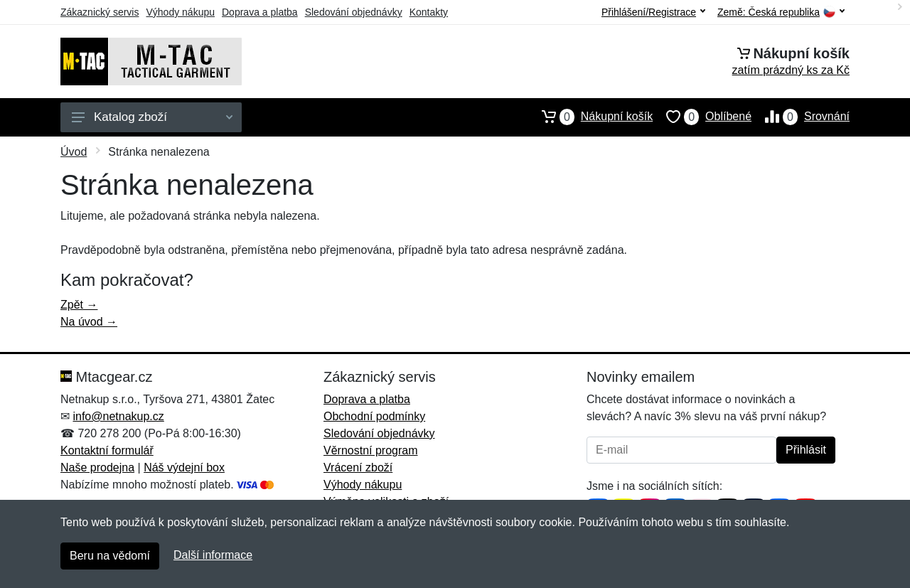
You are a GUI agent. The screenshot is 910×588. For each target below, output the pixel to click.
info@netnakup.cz (118, 416)
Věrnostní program (371, 450)
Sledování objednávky (354, 12)
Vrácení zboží (358, 467)
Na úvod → (89, 322)
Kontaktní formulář (107, 450)
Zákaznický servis (100, 12)
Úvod (74, 152)
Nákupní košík (590, 117)
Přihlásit (806, 450)
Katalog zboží (152, 117)
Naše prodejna (97, 467)
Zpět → (79, 305)
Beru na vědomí (110, 556)
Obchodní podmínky (374, 416)
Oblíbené (702, 117)
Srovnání (801, 117)
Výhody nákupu (180, 12)
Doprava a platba (260, 12)
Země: (781, 12)
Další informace (213, 555)
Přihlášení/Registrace (653, 12)
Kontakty (429, 12)
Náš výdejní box (184, 467)
